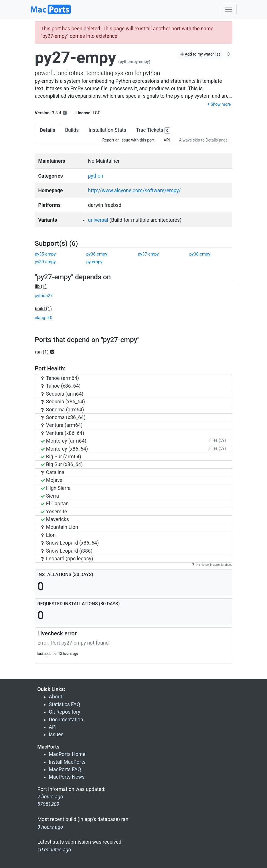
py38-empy (200, 254)
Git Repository (65, 712)
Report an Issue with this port (128, 140)
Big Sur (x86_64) (62, 464)
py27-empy (76, 58)
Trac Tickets (153, 130)
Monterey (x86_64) (65, 449)
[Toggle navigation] (229, 9)
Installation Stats (107, 130)
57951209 (49, 804)
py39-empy (45, 262)
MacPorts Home (67, 754)
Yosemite (54, 512)
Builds (72, 130)
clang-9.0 (44, 318)
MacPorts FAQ (65, 769)
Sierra (50, 496)
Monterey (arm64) (64, 441)
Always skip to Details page (203, 140)
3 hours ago (50, 827)
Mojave (52, 480)
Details (48, 130)
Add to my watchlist (200, 54)
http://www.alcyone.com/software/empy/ (134, 191)
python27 (44, 296)
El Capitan (55, 504)
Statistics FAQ (65, 704)
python (95, 176)
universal (98, 220)
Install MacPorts (67, 762)
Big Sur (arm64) (61, 457)
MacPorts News (67, 777)
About (56, 697)
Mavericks (55, 519)
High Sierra (56, 488)
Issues (56, 735)
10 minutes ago (54, 850)
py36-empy (97, 254)
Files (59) (217, 440)
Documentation (66, 720)
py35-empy (45, 254)
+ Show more (219, 104)
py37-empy (148, 254)
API (167, 140)
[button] (47, 352)
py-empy (94, 262)
